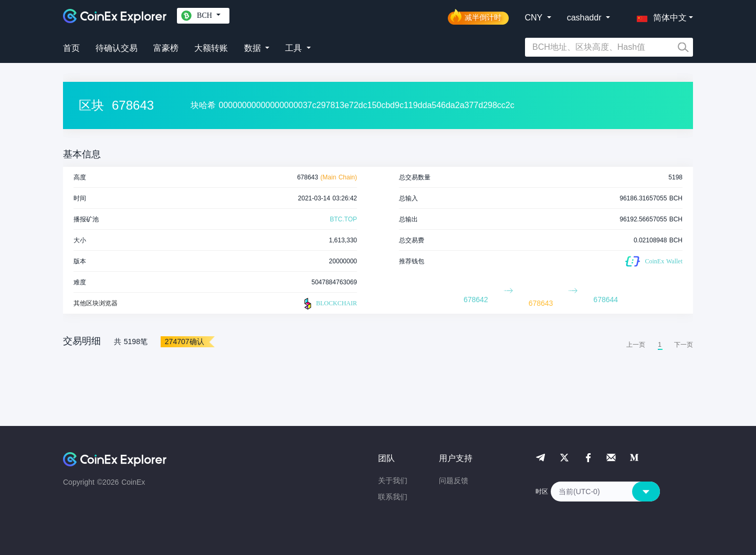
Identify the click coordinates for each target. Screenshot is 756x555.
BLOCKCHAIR (329, 304)
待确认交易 (117, 48)
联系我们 (393, 497)
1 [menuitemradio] (660, 345)
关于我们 (393, 481)
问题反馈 (454, 481)
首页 (71, 48)
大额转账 (211, 48)
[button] (659, 16)
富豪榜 (166, 48)
